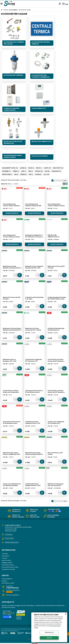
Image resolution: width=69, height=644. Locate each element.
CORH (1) (24, 171)
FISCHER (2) (38, 174)
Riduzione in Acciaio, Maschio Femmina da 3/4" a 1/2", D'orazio (12, 268)
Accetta (49, 638)
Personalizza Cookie (8, 583)
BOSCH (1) (39, 168)
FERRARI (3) (23, 174)
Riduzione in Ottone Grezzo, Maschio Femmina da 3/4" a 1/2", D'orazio (12, 330)
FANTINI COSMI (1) (7, 174)
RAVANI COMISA (48, 468)
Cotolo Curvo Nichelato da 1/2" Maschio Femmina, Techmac (12, 485)
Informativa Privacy (8, 565)
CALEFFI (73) (47, 168)
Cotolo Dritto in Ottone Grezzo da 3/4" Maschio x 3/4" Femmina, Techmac (56, 392)
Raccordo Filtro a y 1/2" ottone (55, 453)
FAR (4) (16, 174)
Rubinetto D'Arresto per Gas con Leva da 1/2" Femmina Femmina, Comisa (57, 485)
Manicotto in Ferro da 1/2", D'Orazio (56, 267)
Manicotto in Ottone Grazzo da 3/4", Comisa (33, 329)
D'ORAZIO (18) (39, 171)
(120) (46, 174)
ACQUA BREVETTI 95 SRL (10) (10, 168)
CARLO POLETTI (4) (58, 168)
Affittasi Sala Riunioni (12, 542)
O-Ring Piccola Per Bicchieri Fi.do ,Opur (34, 298)
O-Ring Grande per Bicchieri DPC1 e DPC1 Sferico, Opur (57, 298)
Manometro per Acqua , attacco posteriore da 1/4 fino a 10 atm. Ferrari (34, 454)
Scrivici (9, 592)
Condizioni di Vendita (8, 569)
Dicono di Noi (10, 538)
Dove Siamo (6, 556)
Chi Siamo (5, 554)
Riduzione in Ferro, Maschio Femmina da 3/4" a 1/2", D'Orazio (34, 268)
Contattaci (9, 534)
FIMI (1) (31, 174)
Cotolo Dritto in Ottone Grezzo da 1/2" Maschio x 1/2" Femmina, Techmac (56, 361)
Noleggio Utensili (7, 563)
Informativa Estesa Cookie (10, 567)
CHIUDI (66, 614)
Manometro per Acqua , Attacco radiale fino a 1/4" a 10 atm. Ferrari (11, 454)
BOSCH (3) (31, 168)
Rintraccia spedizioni (13, 595)
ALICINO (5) (23, 168)
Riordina (4, 581)
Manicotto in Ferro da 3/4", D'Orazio (12, 298)
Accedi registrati (7, 579)
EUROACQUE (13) (56, 171)
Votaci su (7, 617)
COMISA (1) (16, 171)
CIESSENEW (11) (6, 171)
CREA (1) (31, 171)
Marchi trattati (6, 560)
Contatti (4, 558)
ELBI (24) (47, 171)
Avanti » (65, 180)
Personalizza (49, 633)
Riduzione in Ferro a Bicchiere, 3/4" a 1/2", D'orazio (10, 361)
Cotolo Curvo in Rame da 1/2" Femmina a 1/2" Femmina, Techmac (56, 423)
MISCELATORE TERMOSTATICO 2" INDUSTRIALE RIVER (54, 237)
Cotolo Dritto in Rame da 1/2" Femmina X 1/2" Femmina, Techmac (34, 361)
